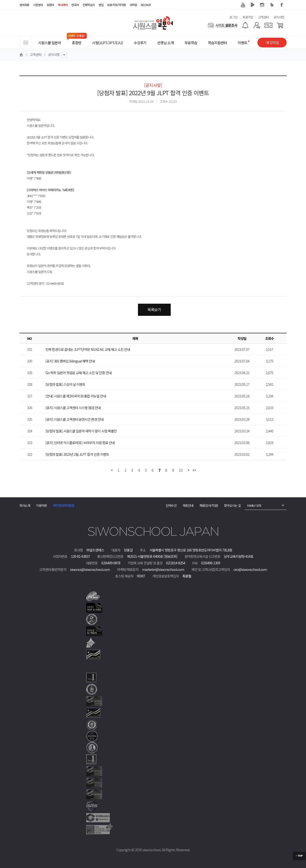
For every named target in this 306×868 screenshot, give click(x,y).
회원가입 (248, 17)
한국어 (75, 5)
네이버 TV (253, 5)
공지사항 (279, 17)
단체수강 (171, 505)
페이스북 (282, 5)
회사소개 (25, 505)
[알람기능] (245, 25)
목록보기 (154, 309)
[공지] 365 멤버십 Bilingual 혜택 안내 (70, 361)
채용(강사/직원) (209, 505)
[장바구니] (280, 25)
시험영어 (38, 5)
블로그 (272, 5)
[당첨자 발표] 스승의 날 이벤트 (65, 384)
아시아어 (63, 5)
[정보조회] (170, 556)
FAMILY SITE (254, 505)
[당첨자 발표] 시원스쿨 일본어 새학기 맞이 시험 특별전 (81, 431)
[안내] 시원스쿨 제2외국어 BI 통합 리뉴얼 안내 (76, 396)
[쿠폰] (268, 25)
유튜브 (243, 5)
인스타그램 (262, 5)
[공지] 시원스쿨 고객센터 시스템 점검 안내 (73, 408)
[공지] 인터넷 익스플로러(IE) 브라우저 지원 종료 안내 (80, 443)
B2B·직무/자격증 (117, 5)
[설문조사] (222, 25)
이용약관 (42, 505)
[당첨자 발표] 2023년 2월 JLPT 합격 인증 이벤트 (77, 454)
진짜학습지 (89, 5)
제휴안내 (188, 505)
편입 (101, 5)
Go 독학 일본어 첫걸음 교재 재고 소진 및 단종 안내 (78, 373)
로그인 (234, 17)
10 (181, 470)
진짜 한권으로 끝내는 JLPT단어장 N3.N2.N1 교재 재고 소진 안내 (88, 349)
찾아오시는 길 (232, 505)
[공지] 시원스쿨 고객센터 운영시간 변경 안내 (74, 419)
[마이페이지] (257, 25)
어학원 (133, 5)
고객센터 (263, 17)
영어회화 (24, 5)
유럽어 (50, 5)
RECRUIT (146, 5)
